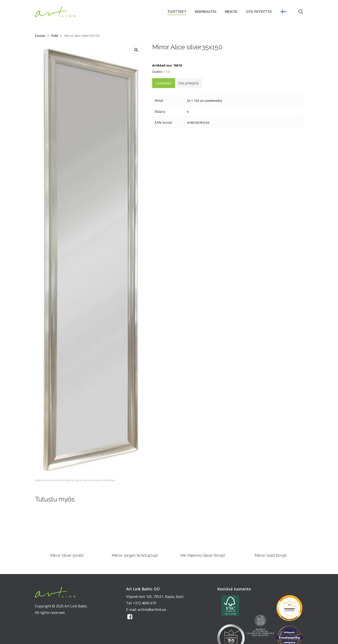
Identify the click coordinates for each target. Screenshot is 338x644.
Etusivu (40, 36)
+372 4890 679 (144, 603)
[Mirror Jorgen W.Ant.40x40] (135, 529)
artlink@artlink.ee (152, 610)
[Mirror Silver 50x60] (67, 529)
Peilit (55, 36)
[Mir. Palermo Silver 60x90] (203, 529)
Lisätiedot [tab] (164, 83)
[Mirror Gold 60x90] (271, 529)
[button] (136, 50)
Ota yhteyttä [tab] (189, 83)
